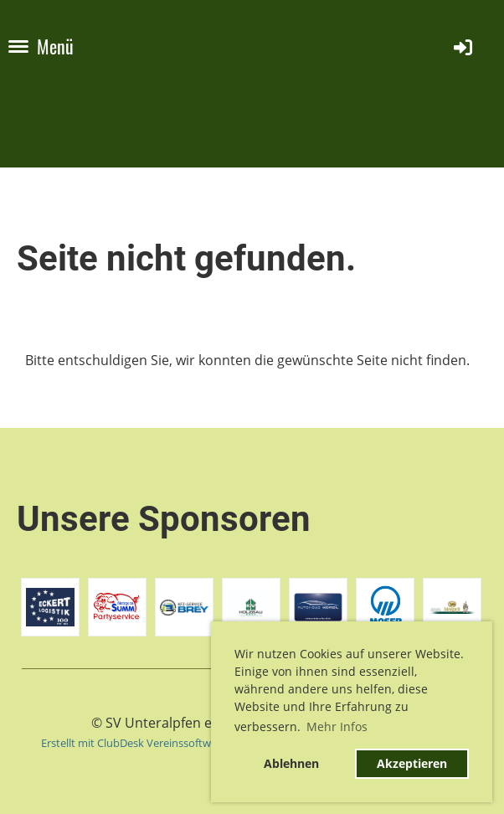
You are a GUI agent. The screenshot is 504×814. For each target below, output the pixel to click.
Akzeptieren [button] (412, 763)
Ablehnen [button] (291, 763)
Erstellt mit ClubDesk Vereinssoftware (134, 743)
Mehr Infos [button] (337, 726)
